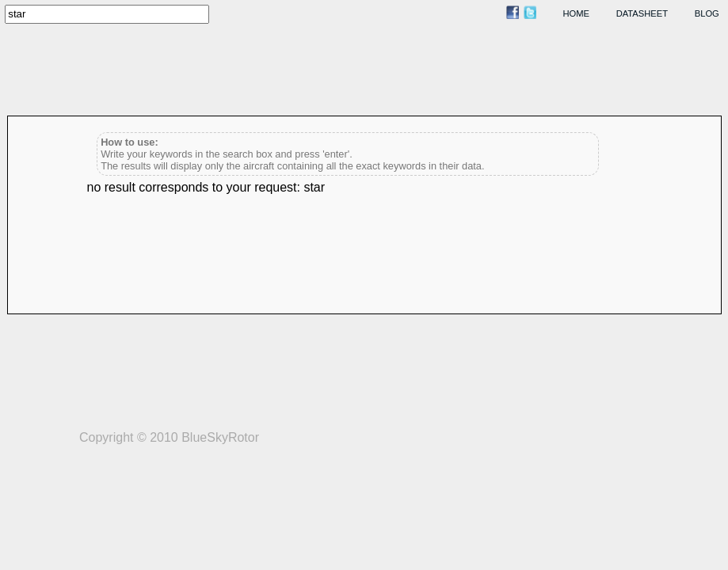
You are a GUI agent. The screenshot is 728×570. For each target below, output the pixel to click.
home (577, 13)
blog (707, 13)
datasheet (642, 13)
